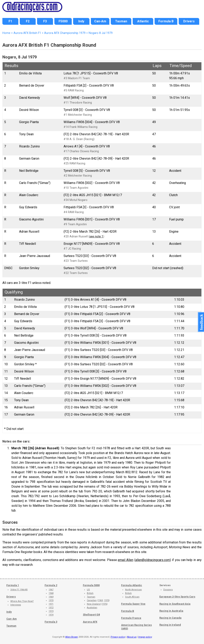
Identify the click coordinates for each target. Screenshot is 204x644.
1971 (51, 604)
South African (132, 597)
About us (132, 637)
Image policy (145, 637)
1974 (51, 615)
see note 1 (96, 237)
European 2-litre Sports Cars (177, 597)
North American (133, 590)
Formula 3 (51, 622)
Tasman (11, 626)
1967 (51, 590)
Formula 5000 (91, 585)
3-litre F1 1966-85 (19, 590)
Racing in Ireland (170, 625)
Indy (9, 612)
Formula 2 (51, 585)
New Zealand (94, 604)
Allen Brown (72, 637)
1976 (104, 604)
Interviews (16, 605)
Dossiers (168, 590)
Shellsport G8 (91, 615)
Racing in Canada (170, 618)
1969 (51, 597)
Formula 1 (13, 585)
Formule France (131, 618)
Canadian (92, 600)
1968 (51, 593)
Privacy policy (118, 637)
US (88, 590)
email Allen (126, 560)
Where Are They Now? (22, 601)
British (90, 593)
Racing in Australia (171, 611)
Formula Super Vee (133, 604)
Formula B (128, 611)
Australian (92, 608)
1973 (51, 611)
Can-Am (12, 619)
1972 (51, 608)
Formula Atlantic (132, 585)
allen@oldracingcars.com (153, 560)
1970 (51, 600)
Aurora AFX (90, 622)
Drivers (11, 597)
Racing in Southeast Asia (175, 604)
